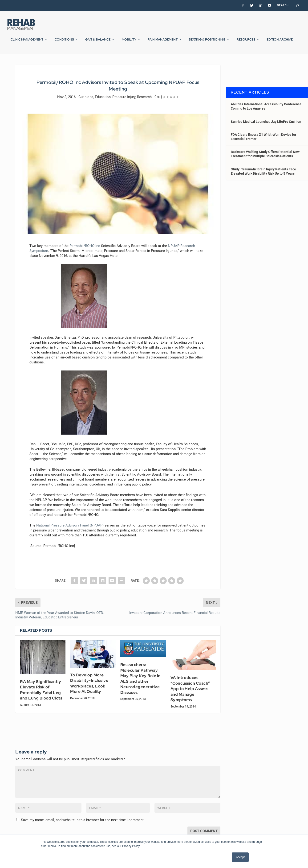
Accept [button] (240, 857)
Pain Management (163, 42)
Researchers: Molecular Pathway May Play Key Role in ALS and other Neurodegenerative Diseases (140, 689)
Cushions (86, 108)
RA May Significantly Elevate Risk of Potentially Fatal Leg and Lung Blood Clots (41, 701)
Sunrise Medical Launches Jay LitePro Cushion (266, 132)
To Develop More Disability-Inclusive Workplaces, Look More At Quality (89, 694)
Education (103, 108)
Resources (246, 42)
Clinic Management (27, 42)
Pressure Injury (124, 108)
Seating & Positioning (207, 42)
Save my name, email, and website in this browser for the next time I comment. (83, 831)
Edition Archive (280, 42)
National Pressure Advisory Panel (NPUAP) (70, 536)
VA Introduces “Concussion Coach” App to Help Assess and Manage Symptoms (190, 700)
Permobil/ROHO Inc (85, 257)
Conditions (64, 42)
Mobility (129, 42)
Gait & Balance (98, 42)
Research (144, 108)
